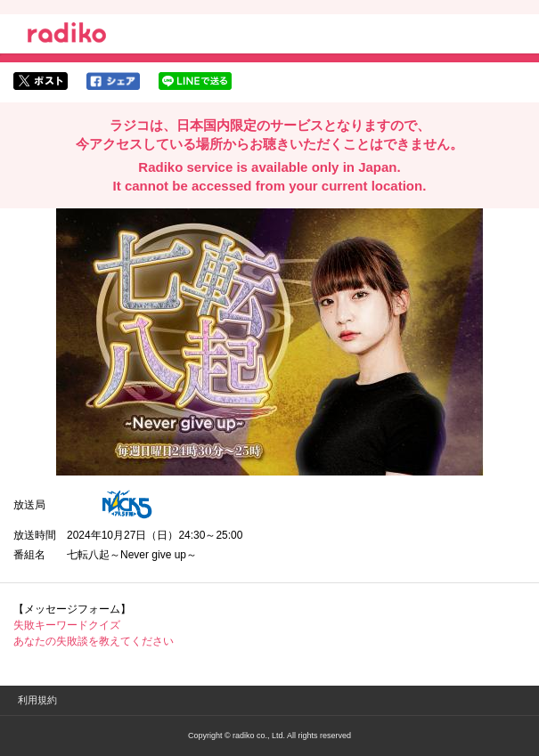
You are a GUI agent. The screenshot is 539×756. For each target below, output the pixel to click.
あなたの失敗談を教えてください (94, 641)
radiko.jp (67, 36)
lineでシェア (195, 81)
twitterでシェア (41, 81)
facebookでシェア (113, 81)
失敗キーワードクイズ (67, 625)
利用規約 (37, 700)
